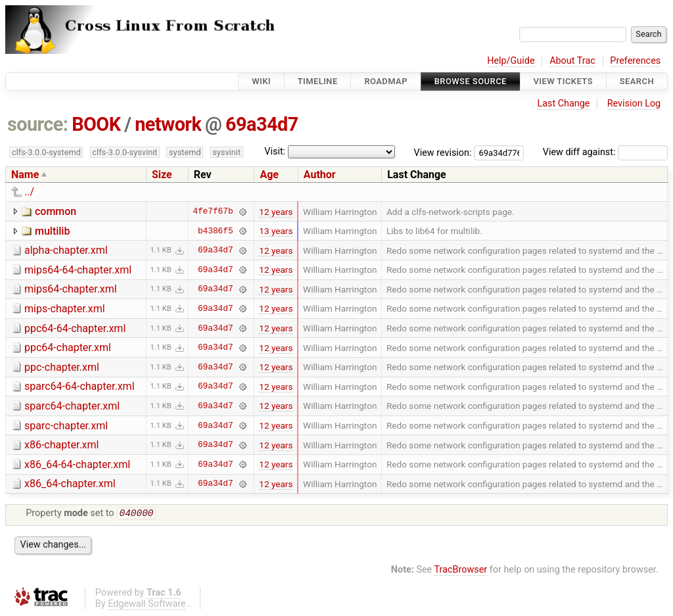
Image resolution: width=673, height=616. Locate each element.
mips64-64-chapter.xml (78, 270)
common (56, 211)
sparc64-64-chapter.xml (80, 386)
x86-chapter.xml (61, 445)
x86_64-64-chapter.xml (77, 464)
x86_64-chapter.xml (70, 484)
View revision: (443, 152)
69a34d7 (262, 124)
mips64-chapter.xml (71, 289)
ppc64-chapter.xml (68, 347)
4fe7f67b (213, 212)
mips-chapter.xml (65, 309)
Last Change (563, 104)
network (168, 124)
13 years (276, 231)
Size (162, 175)
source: (38, 124)
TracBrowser (461, 571)
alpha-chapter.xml (66, 250)
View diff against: (605, 152)
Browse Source (471, 81)
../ (29, 192)
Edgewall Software (147, 605)
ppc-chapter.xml (62, 367)
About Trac (572, 61)
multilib (52, 231)
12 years (276, 212)
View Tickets (563, 81)
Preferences (635, 61)
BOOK (96, 124)
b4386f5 (216, 231)
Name (25, 175)
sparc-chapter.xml (66, 426)
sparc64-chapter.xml (72, 406)
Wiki (261, 81)
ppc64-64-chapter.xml (75, 328)
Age (269, 175)
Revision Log (634, 104)
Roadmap (386, 81)
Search (637, 81)
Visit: (275, 152)
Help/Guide (511, 61)
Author (320, 175)
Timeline (318, 81)
